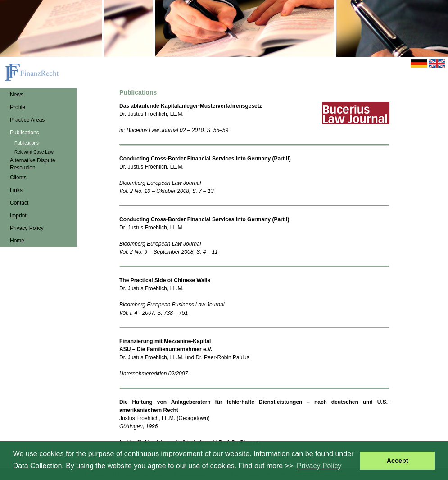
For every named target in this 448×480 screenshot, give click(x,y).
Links (16, 190)
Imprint (18, 215)
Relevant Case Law (34, 152)
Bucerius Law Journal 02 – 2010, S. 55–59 (177, 130)
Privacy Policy (27, 228)
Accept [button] (398, 461)
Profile (18, 107)
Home (17, 241)
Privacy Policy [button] (319, 466)
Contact (19, 203)
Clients (18, 178)
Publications (25, 133)
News (17, 95)
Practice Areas (27, 120)
